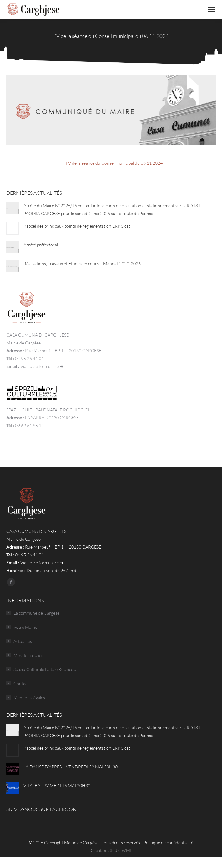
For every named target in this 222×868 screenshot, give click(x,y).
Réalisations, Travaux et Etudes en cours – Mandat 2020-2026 (82, 263)
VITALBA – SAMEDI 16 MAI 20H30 (57, 785)
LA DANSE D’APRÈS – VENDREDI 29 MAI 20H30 (71, 767)
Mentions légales (29, 697)
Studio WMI (120, 850)
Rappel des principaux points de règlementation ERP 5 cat (77, 226)
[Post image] (13, 208)
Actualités (23, 641)
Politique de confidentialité (168, 842)
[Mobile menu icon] (212, 9)
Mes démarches (28, 655)
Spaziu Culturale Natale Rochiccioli (46, 669)
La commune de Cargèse (36, 613)
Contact (21, 683)
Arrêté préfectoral (41, 245)
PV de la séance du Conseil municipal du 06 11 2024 (114, 163)
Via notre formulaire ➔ (42, 366)
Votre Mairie (25, 627)
